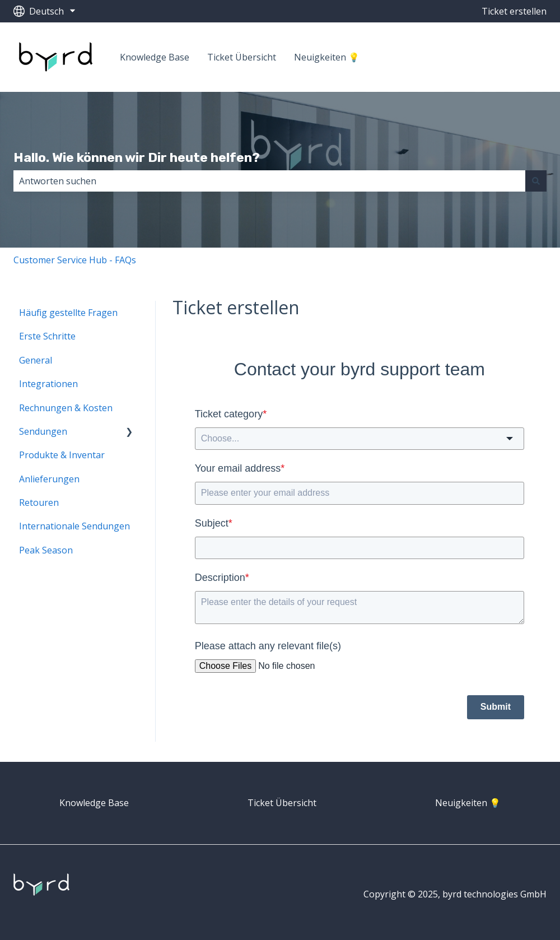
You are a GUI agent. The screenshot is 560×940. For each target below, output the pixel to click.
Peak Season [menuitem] (46, 550)
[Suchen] (536, 181)
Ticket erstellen (514, 11)
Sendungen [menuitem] (43, 431)
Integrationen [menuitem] (48, 384)
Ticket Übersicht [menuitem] (282, 803)
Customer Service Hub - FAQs (75, 260)
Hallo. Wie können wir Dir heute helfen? (137, 157)
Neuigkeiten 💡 (327, 57)
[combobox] (269, 181)
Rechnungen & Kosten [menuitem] (66, 408)
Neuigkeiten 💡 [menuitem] (468, 803)
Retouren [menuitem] (39, 502)
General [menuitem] (36, 360)
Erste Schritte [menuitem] (47, 336)
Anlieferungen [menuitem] (49, 479)
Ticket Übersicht (242, 57)
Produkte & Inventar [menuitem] (62, 455)
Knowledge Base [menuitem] (94, 803)
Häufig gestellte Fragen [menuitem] (68, 313)
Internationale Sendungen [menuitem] (74, 526)
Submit (496, 707)
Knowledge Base (155, 57)
